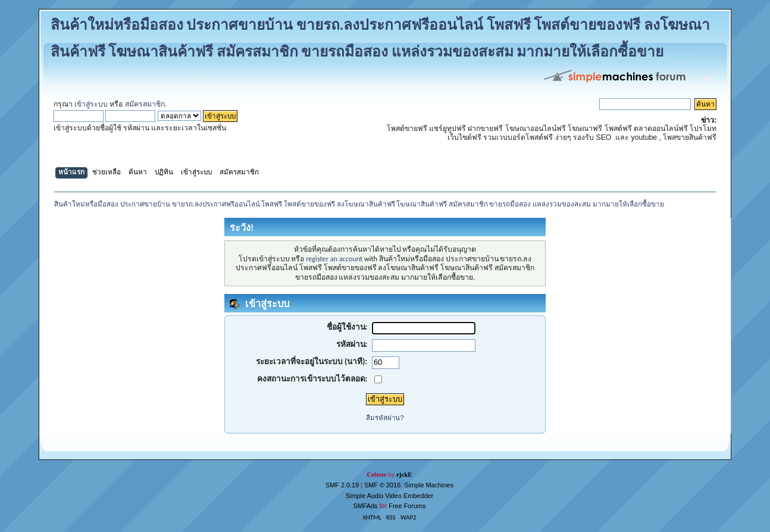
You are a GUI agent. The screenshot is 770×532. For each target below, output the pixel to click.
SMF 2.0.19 (342, 485)
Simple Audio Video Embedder (389, 496)
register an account (334, 259)
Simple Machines (429, 485)
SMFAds (365, 506)
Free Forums (407, 506)
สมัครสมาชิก (145, 104)
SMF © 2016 (382, 485)
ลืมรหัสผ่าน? (385, 418)
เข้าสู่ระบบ (91, 104)
